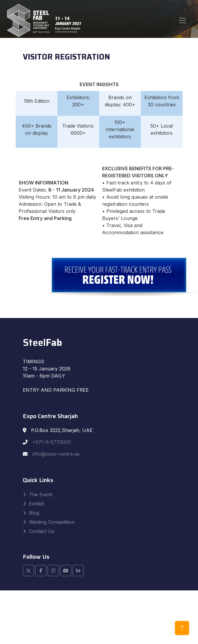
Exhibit (36, 504)
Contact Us (42, 531)
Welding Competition (52, 522)
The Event (41, 494)
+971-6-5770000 (52, 442)
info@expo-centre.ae (56, 454)
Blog (34, 513)
